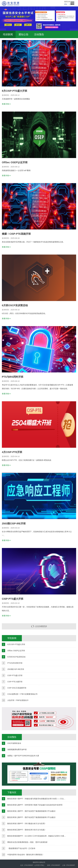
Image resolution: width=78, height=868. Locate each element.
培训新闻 (8, 34)
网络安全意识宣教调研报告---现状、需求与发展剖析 (27, 842)
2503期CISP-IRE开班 (14, 524)
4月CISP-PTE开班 (12, 452)
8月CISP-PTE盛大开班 (15, 91)
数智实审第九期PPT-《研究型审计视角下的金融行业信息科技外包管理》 (36, 805)
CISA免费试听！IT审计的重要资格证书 (22, 694)
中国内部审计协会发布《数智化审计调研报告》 (26, 855)
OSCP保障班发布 (14, 743)
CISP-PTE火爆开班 (15, 682)
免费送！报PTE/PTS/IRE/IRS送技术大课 (23, 756)
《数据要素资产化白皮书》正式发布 (21, 848)
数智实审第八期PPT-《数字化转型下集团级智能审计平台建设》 (32, 811)
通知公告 (23, 34)
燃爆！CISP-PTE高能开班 (16, 234)
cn (66, 4)
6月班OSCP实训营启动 (15, 305)
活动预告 (39, 34)
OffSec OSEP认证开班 (15, 162)
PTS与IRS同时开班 (13, 377)
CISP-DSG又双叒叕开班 (17, 688)
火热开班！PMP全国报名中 (18, 700)
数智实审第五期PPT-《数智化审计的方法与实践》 (27, 830)
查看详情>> (6, 104)
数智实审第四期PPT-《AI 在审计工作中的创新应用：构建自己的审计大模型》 (37, 836)
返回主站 (67, 2)
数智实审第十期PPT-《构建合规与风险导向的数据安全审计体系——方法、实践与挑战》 (37, 799)
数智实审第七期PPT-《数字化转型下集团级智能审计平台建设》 (32, 817)
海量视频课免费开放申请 (17, 749)
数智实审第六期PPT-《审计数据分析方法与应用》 (27, 824)
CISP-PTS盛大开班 (13, 599)
